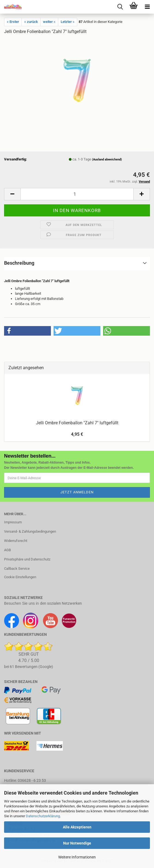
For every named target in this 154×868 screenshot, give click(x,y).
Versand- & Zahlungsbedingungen (30, 531)
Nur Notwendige (77, 843)
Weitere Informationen (77, 857)
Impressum (13, 522)
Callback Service (17, 569)
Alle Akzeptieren (77, 827)
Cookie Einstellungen (20, 577)
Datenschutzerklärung (43, 816)
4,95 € (77, 434)
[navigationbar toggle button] (147, 7)
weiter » (49, 22)
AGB (7, 550)
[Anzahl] (77, 194)
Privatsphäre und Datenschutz (27, 559)
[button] (12, 194)
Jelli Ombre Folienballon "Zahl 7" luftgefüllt (77, 423)
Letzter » (68, 22)
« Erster (13, 22)
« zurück (31, 22)
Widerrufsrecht (16, 541)
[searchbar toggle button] (120, 7)
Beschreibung (19, 263)
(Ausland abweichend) (107, 159)
